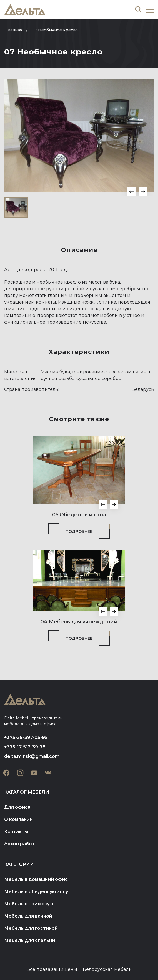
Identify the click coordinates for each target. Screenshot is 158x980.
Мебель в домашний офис (36, 879)
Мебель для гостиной (31, 928)
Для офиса (17, 807)
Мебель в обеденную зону (36, 892)
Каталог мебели (27, 792)
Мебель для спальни (30, 940)
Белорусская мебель (107, 969)
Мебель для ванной (28, 916)
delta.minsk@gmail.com (32, 756)
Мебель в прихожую (29, 904)
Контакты (16, 832)
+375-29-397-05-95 (26, 737)
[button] (132, 192)
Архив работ (19, 844)
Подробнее (79, 531)
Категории (19, 864)
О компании (18, 819)
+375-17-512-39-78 (25, 747)
